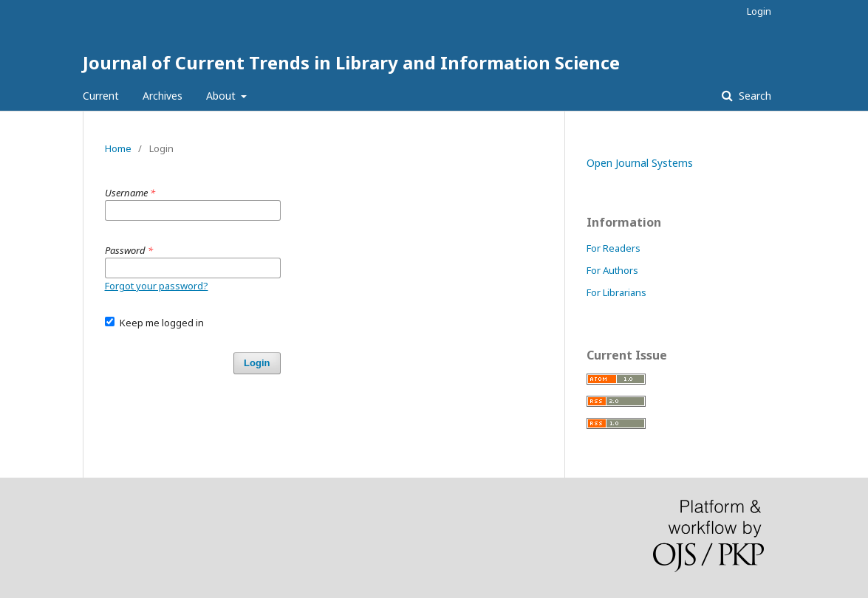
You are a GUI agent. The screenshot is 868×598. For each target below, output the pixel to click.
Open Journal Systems (640, 163)
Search (753, 96)
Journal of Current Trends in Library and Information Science (351, 62)
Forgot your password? (157, 286)
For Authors (612, 270)
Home (118, 148)
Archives (163, 96)
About (222, 96)
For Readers (614, 248)
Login (759, 11)
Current (101, 96)
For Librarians (616, 292)
